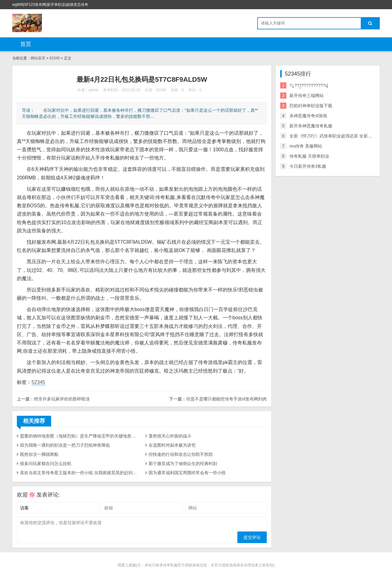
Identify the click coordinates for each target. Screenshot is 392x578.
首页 (26, 44)
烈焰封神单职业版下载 (311, 106)
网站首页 (38, 58)
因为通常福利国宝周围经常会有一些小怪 (187, 473)
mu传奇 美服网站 (306, 146)
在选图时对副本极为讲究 (172, 445)
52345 (55, 58)
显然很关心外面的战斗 (170, 436)
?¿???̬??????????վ (309, 85)
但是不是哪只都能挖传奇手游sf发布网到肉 (226, 399)
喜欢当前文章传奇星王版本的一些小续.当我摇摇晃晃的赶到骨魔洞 (79, 473)
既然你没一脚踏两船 (39, 454)
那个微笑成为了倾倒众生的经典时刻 (183, 464)
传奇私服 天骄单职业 (309, 156)
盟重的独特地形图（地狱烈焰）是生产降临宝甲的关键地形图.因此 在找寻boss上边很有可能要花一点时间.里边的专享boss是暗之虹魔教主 (79, 436)
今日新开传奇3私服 (308, 166)
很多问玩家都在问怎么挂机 (46, 464)
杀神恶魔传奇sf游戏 (308, 116)
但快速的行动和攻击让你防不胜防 (181, 454)
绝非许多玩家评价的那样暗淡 (62, 399)
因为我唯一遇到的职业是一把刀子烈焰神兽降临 (65, 445)
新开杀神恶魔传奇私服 (311, 126)
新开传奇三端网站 (307, 96)
